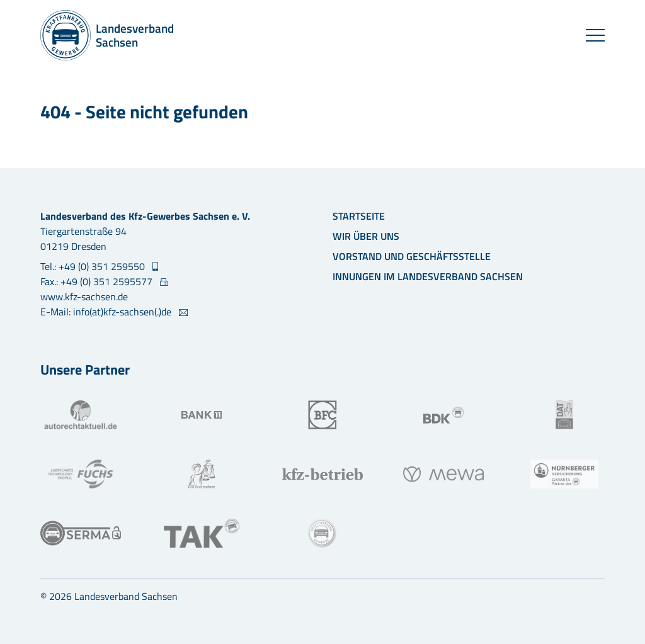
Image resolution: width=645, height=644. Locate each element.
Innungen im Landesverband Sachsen (428, 276)
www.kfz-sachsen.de (84, 297)
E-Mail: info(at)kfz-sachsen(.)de (107, 312)
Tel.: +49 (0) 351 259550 (94, 266)
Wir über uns (366, 236)
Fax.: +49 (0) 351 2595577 (98, 281)
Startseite (359, 216)
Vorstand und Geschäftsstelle (412, 256)
